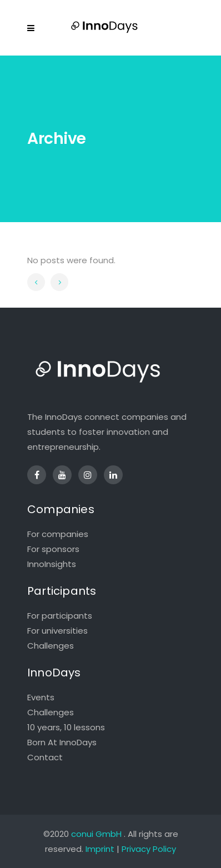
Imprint (100, 849)
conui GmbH (96, 834)
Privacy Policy (149, 849)
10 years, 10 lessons (66, 727)
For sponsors (53, 549)
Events (41, 697)
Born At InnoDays (62, 742)
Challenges (51, 646)
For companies (58, 534)
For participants (60, 616)
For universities (57, 631)
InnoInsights (52, 564)
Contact (45, 757)
